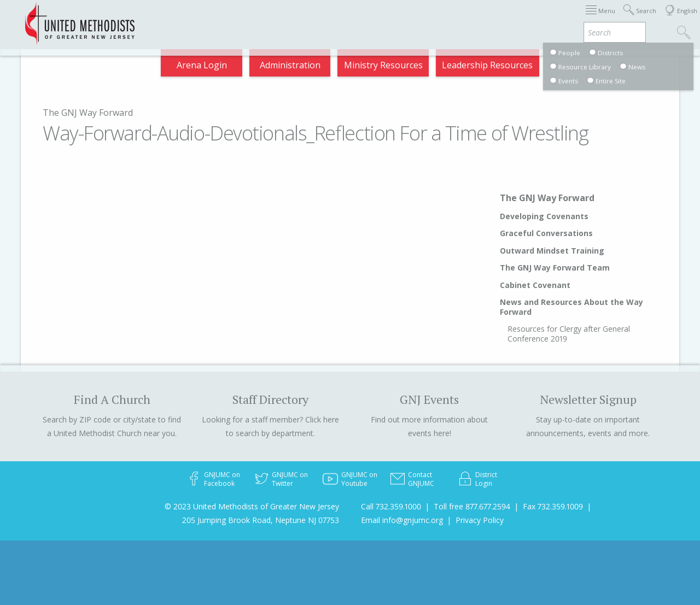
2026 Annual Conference (180, 19)
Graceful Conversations (546, 233)
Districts (468, 19)
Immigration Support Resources (311, 19)
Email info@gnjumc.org (402, 520)
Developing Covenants (544, 216)
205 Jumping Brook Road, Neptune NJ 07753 (261, 520)
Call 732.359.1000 (391, 506)
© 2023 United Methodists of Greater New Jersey (252, 506)
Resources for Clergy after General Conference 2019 (569, 334)
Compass (601, 68)
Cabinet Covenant (535, 285)
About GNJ (414, 19)
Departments (528, 19)
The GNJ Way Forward (88, 113)
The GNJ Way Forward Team (555, 268)
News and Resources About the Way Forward (571, 307)
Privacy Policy (480, 520)
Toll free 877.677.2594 (472, 506)
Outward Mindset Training (552, 251)
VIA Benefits (595, 19)
